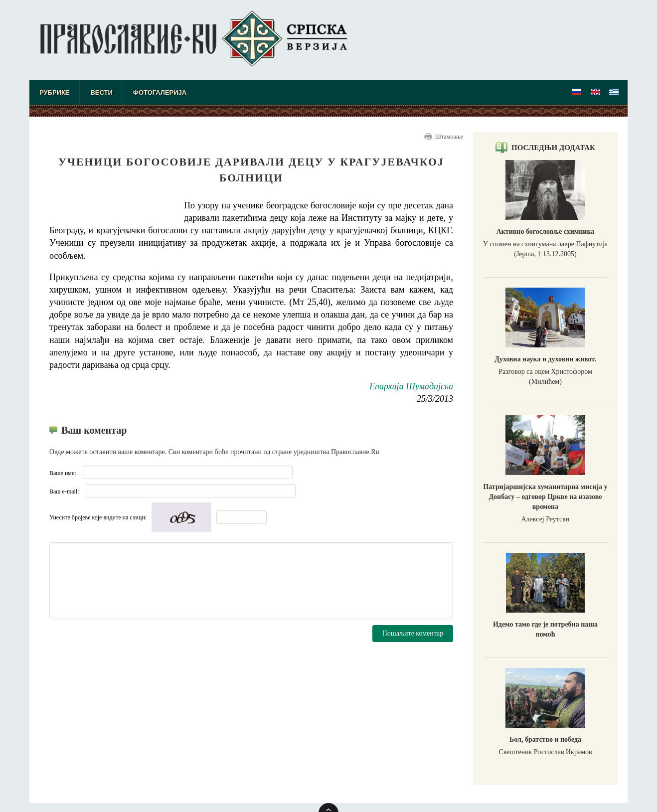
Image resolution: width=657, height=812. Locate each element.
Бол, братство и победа (545, 739)
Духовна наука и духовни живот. (545, 359)
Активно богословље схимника (546, 232)
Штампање (449, 137)
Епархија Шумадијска (411, 386)
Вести (101, 92)
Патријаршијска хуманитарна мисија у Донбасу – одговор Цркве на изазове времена (545, 497)
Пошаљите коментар (413, 633)
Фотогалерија (160, 92)
